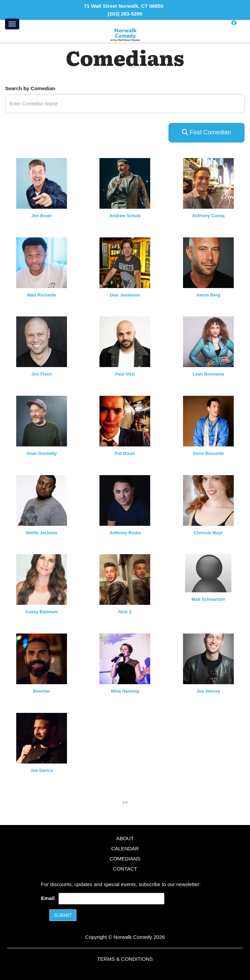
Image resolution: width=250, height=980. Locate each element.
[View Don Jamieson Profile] (125, 262)
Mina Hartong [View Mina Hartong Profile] (125, 691)
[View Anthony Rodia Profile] (125, 500)
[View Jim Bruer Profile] (42, 183)
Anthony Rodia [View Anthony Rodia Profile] (125, 533)
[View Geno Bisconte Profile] (208, 421)
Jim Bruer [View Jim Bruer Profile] (42, 216)
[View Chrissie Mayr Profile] (208, 500)
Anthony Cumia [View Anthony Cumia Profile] (208, 216)
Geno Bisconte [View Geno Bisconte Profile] (208, 453)
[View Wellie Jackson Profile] (42, 500)
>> (125, 802)
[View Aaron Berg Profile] (208, 262)
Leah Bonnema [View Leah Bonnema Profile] (208, 374)
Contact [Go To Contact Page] (125, 869)
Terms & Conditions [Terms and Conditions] (125, 959)
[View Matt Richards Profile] (42, 262)
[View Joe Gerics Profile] (42, 738)
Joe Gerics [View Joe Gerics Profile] (42, 770)
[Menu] (12, 24)
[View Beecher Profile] (42, 658)
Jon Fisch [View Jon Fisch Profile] (42, 374)
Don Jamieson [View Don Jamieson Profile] (125, 295)
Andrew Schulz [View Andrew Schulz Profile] (125, 216)
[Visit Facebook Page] (234, 23)
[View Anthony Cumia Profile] (208, 183)
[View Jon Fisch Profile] (42, 341)
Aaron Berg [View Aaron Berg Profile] (208, 295)
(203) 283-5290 (125, 14)
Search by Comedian (30, 88)
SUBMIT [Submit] (63, 915)
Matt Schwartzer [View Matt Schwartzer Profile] (208, 599)
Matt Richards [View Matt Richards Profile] (42, 295)
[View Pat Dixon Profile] (125, 421)
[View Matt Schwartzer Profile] (208, 573)
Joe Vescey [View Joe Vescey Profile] (208, 691)
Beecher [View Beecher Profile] (42, 691)
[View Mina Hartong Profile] (125, 658)
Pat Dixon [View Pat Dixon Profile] (125, 453)
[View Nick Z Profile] (125, 579)
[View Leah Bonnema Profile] (208, 341)
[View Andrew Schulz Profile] (125, 183)
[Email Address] (112, 899)
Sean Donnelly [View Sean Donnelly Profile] (42, 453)
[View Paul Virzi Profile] (125, 341)
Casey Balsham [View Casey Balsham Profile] (42, 612)
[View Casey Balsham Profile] (42, 579)
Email (49, 898)
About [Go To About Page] (125, 838)
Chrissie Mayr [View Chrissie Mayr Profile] (208, 533)
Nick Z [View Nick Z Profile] (125, 612)
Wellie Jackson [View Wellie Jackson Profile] (42, 533)
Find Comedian (207, 132)
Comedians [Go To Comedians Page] (125, 859)
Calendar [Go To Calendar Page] (125, 848)
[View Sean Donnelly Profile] (42, 421)
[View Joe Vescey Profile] (208, 658)
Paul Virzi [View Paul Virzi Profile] (125, 374)
